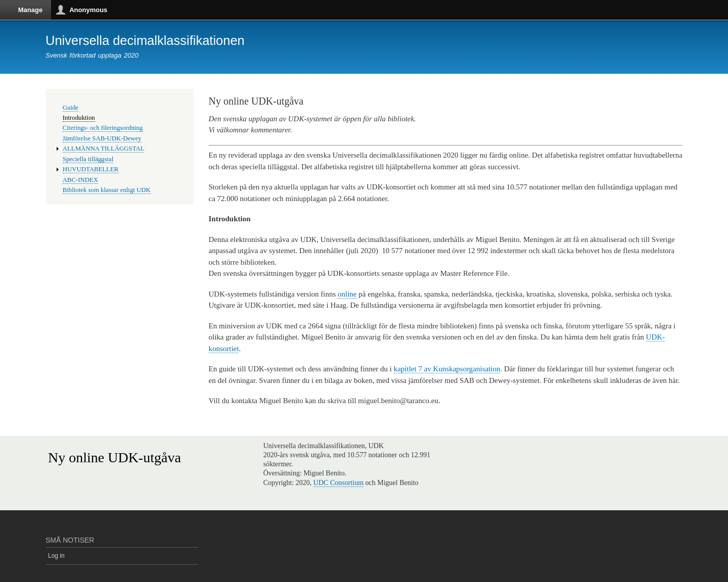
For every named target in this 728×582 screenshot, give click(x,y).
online (347, 294)
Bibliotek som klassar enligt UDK (107, 190)
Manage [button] (30, 10)
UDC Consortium (338, 483)
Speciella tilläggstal (88, 159)
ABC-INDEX (80, 180)
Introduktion (79, 118)
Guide (71, 108)
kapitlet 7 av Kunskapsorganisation (447, 369)
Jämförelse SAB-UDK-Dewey (102, 138)
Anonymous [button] (88, 10)
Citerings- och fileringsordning (103, 128)
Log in (56, 556)
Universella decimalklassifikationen (145, 40)
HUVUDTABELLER (90, 169)
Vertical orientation (718, 30)
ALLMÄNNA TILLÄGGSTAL (104, 149)
